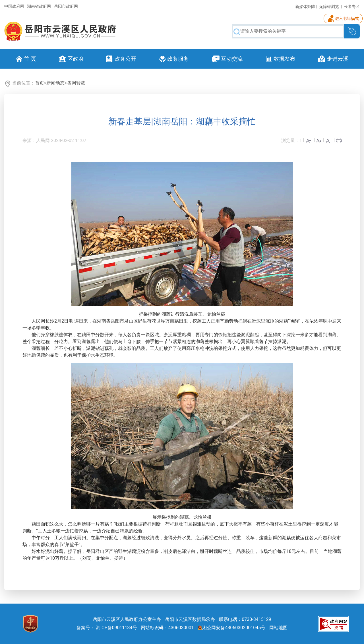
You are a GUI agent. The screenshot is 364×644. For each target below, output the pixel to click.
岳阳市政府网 (66, 6)
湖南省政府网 (39, 6)
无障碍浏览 (329, 7)
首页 (40, 83)
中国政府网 (14, 6)
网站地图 (278, 628)
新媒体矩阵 (305, 7)
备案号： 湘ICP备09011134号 (107, 628)
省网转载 (76, 83)
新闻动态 (55, 83)
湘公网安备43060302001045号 (231, 628)
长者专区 (352, 7)
